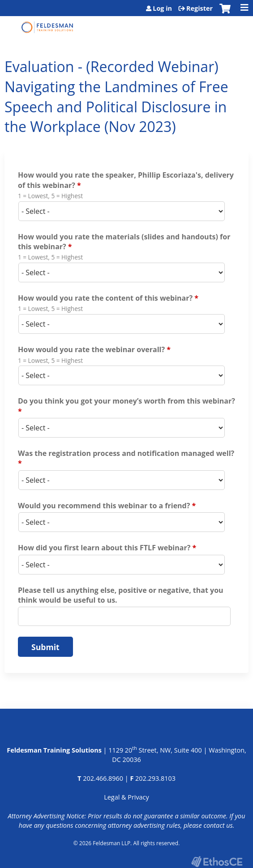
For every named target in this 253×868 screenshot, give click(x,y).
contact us (218, 825)
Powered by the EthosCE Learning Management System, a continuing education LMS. (217, 862)
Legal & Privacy (126, 797)
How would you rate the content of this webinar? (105, 298)
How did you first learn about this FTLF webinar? (104, 548)
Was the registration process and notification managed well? (126, 453)
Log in (162, 9)
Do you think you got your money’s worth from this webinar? (126, 401)
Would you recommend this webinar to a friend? (104, 506)
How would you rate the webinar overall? (91, 349)
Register (199, 9)
